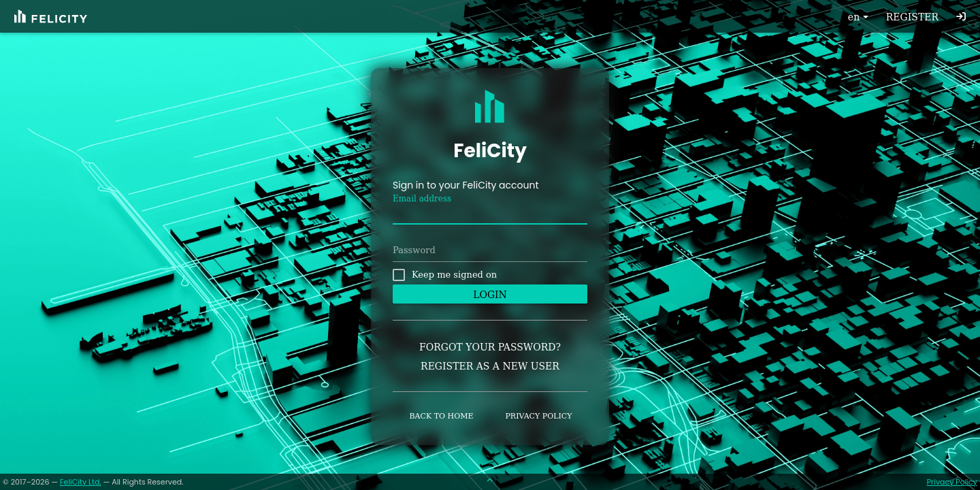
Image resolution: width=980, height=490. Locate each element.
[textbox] (490, 214)
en (860, 17)
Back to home (442, 416)
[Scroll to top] (490, 482)
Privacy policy (538, 416)
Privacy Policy (952, 482)
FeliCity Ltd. (81, 482)
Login (490, 295)
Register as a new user (490, 366)
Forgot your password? (490, 347)
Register (912, 17)
